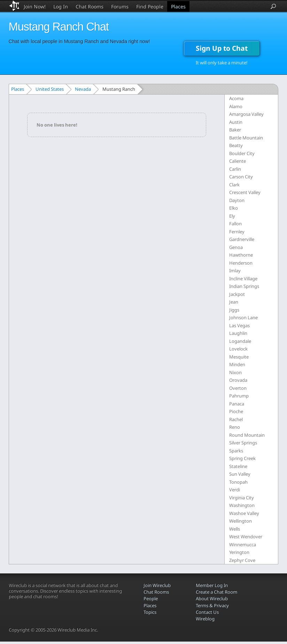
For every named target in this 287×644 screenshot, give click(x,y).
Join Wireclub (157, 585)
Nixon (235, 372)
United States (50, 89)
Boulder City (242, 153)
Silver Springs (243, 443)
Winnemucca (243, 545)
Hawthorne (241, 255)
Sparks (236, 451)
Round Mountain (247, 435)
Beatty (236, 145)
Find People (150, 6)
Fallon (235, 224)
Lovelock (238, 349)
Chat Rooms (90, 6)
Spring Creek (242, 458)
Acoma (236, 98)
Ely (232, 216)
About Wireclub (212, 598)
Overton (238, 388)
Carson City (241, 177)
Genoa (236, 247)
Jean (234, 302)
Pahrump (239, 396)
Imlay (235, 271)
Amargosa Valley (246, 114)
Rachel (236, 419)
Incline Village (243, 279)
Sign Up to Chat (222, 48)
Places (178, 6)
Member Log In (212, 585)
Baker (235, 130)
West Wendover (246, 537)
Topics (150, 612)
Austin (236, 122)
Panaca (237, 404)
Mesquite (239, 357)
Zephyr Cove (242, 560)
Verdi (235, 490)
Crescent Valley (245, 192)
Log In (61, 6)
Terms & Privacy (212, 605)
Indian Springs (244, 286)
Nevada (83, 89)
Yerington (239, 552)
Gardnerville (242, 239)
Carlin (235, 169)
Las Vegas (239, 325)
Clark (234, 185)
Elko (234, 208)
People (151, 598)
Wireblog (205, 619)
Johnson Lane (243, 317)
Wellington (241, 521)
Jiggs (234, 310)
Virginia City (242, 498)
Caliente (238, 161)
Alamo (236, 106)
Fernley (237, 232)
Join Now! (35, 6)
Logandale (240, 341)
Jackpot (237, 294)
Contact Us (207, 612)
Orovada (238, 380)
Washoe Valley (244, 513)
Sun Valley (240, 474)
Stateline (238, 466)
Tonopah (238, 482)
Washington (242, 505)
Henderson (241, 263)
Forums (120, 6)
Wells (235, 529)
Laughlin (238, 333)
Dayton (237, 200)
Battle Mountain (246, 138)
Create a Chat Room (216, 592)
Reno (235, 427)
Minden (237, 364)
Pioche (236, 411)
